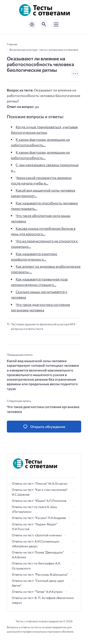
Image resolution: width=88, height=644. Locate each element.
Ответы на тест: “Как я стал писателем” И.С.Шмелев (40, 492)
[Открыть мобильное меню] (56, 24)
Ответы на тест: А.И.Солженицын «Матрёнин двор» (36, 544)
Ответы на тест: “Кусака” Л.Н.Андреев (39, 518)
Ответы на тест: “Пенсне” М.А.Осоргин (40, 484)
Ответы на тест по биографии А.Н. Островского (36, 566)
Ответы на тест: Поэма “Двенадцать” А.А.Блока (38, 555)
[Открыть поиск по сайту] (44, 24)
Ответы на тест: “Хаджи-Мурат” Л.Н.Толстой (35, 527)
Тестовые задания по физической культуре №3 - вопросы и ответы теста (44, 327)
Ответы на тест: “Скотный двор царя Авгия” (38, 583)
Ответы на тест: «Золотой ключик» (37, 535)
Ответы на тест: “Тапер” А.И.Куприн (37, 592)
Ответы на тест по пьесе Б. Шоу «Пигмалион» (34, 509)
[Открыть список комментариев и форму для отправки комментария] (44, 427)
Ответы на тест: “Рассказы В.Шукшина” (40, 575)
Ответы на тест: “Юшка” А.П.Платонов (39, 501)
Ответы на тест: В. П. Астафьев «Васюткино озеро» (43, 600)
